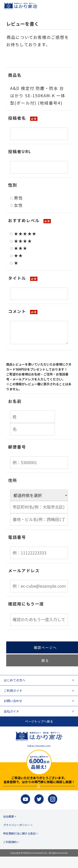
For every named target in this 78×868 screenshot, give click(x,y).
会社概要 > (10, 828)
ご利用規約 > (11, 853)
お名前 (15, 401)
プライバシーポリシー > (18, 836)
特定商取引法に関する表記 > (20, 845)
